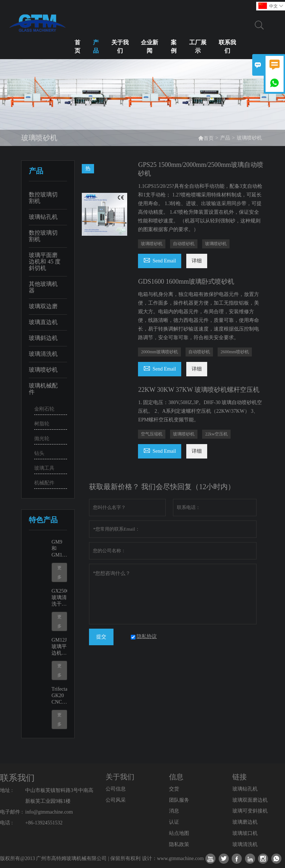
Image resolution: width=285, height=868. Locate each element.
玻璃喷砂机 (43, 370)
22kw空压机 (216, 434)
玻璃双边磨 (43, 306)
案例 (174, 46)
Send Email (160, 260)
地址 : (6, 790)
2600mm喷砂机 (235, 352)
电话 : (6, 823)
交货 (174, 789)
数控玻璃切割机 (43, 198)
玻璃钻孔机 (43, 217)
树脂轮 (42, 424)
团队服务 (179, 800)
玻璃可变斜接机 (250, 811)
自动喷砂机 (184, 244)
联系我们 (227, 46)
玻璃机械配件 (43, 389)
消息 (174, 811)
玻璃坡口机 (245, 833)
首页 (77, 46)
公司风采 (116, 800)
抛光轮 (42, 439)
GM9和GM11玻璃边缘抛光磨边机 (59, 549)
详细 (197, 261)
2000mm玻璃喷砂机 (159, 352)
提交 (101, 637)
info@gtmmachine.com (49, 812)
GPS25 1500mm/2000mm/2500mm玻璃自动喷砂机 (201, 169)
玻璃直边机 (43, 322)
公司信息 (116, 789)
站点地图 (179, 833)
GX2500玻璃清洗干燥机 (59, 598)
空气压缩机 (152, 434)
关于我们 (120, 46)
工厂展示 (198, 46)
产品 (96, 46)
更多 (59, 572)
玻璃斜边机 (43, 338)
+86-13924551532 (44, 823)
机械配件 (44, 483)
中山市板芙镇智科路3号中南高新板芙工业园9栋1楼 (59, 796)
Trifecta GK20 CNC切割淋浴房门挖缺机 (59, 696)
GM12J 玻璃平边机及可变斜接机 (59, 647)
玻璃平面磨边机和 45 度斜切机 (45, 262)
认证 (174, 822)
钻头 (39, 453)
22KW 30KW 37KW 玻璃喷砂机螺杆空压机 (199, 390)
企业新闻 (150, 46)
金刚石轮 (44, 409)
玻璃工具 (44, 468)
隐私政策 (179, 844)
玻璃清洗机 (43, 354)
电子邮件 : (11, 812)
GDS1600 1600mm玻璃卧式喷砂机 (186, 282)
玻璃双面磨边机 (250, 800)
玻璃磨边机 (245, 822)
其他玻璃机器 (43, 287)
